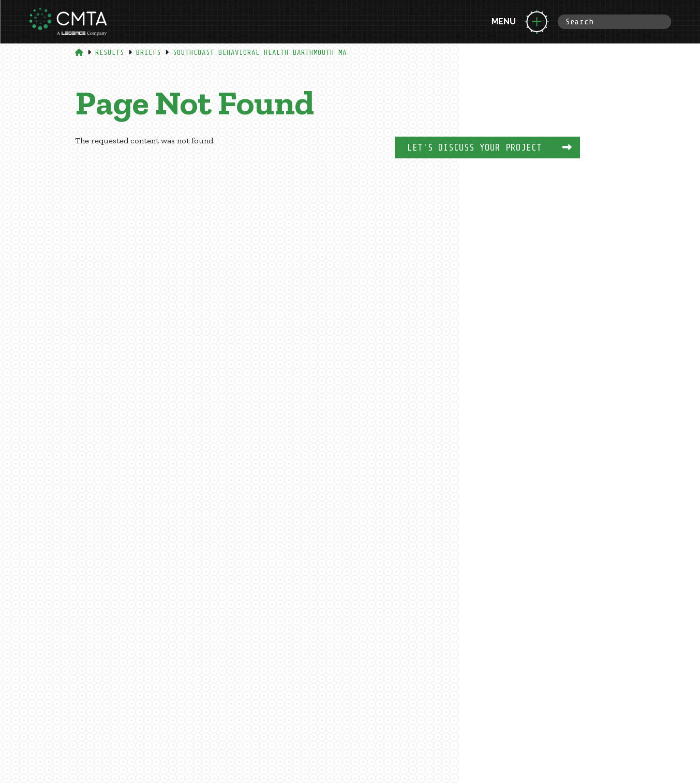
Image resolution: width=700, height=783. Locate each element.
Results (110, 53)
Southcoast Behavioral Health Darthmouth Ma (260, 53)
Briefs (148, 53)
